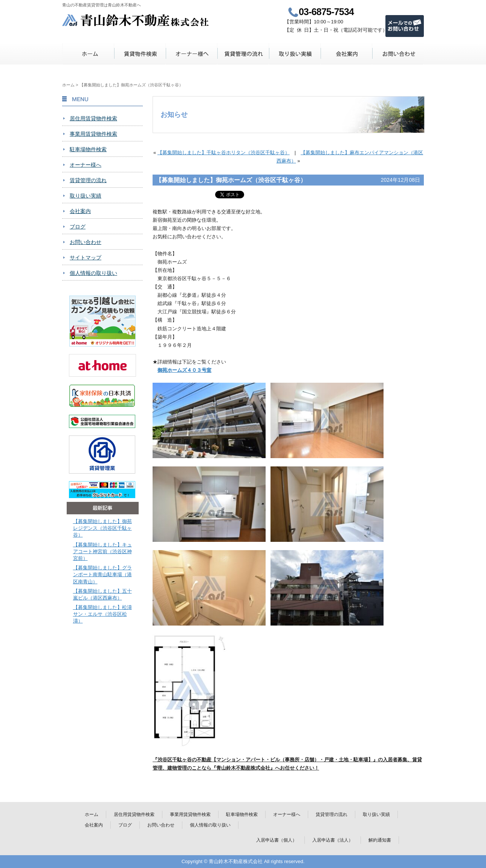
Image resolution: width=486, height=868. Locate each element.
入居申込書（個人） (277, 840)
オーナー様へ (192, 54)
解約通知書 (380, 840)
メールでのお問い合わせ (405, 26)
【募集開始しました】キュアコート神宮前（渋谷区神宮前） (102, 551)
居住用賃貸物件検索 (93, 118)
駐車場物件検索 (88, 149)
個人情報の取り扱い (93, 273)
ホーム (88, 54)
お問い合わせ (398, 54)
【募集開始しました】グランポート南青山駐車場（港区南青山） (102, 574)
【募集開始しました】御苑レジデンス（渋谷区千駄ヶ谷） (102, 528)
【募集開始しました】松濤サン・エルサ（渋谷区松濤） (102, 614)
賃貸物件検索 (140, 54)
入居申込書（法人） (333, 840)
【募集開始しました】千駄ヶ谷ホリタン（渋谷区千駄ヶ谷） (224, 153)
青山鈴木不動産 (136, 20)
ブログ (78, 227)
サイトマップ (86, 258)
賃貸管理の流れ (243, 54)
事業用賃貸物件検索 (93, 134)
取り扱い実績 (295, 54)
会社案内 (346, 54)
